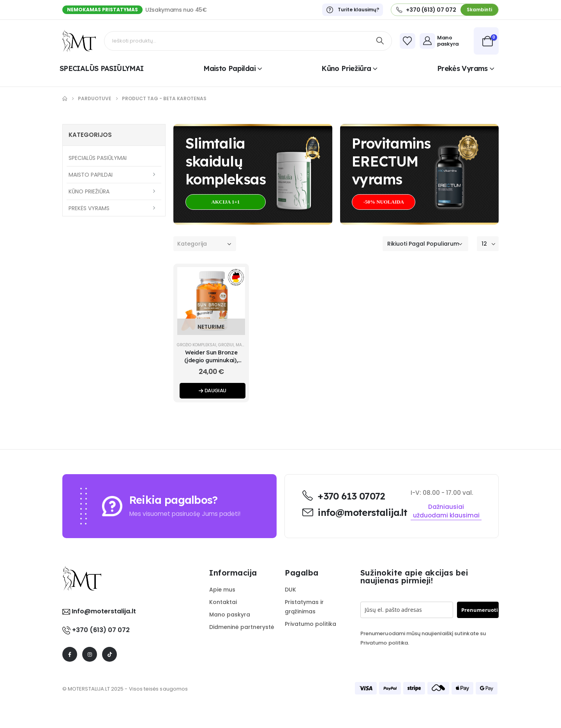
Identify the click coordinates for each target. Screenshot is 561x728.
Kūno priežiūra (346, 68)
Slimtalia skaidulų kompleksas (226, 161)
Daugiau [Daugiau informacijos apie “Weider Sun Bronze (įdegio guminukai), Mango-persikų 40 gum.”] (212, 391)
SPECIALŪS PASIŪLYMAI (101, 68)
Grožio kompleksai (197, 345)
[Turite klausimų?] (353, 10)
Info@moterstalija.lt (103, 611)
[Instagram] (90, 654)
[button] (479, 10)
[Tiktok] (109, 654)
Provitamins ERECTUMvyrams (391, 161)
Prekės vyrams (462, 68)
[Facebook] (70, 654)
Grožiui (226, 345)
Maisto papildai (229, 68)
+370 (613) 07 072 (101, 630)
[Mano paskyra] (445, 41)
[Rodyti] (488, 244)
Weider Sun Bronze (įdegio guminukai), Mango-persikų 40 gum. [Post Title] (211, 360)
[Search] (380, 41)
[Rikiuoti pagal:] (425, 244)
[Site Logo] (79, 41)
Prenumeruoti (480, 610)
